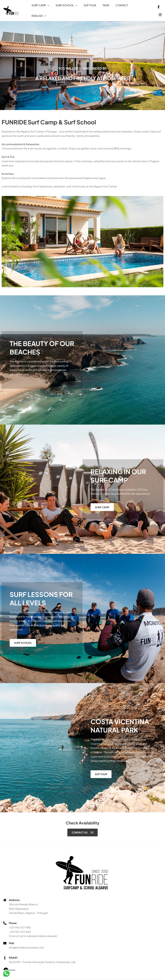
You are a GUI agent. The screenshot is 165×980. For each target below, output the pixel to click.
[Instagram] (160, 7)
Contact (116, 7)
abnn (107, 977)
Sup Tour (87, 7)
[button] (47, 7)
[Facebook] (154, 7)
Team (101, 7)
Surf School (65, 7)
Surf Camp (40, 7)
